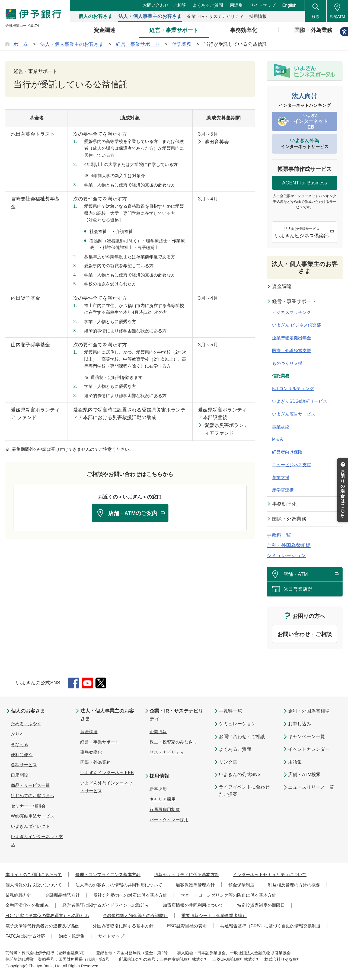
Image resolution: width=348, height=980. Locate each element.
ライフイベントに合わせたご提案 (244, 791)
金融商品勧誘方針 (62, 895)
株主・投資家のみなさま (173, 742)
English (289, 5)
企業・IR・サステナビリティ (176, 715)
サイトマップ (263, 5)
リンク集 (228, 762)
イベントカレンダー (309, 749)
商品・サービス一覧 (30, 785)
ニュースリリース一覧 (311, 787)
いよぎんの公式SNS (240, 775)
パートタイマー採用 (169, 820)
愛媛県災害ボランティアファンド (226, 429)
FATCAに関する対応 (25, 936)
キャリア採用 (162, 799)
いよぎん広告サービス (294, 414)
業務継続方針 (18, 895)
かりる (17, 734)
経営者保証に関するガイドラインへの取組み (106, 905)
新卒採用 (158, 789)
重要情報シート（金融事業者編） (214, 916)
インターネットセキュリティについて (270, 875)
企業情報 (158, 732)
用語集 (236, 5)
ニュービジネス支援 (292, 465)
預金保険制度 (241, 885)
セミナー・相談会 (28, 806)
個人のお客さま (28, 711)
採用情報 (159, 776)
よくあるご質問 (208, 5)
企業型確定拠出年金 (292, 338)
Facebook (74, 683)
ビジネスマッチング (292, 312)
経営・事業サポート (294, 301)
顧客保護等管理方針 (195, 885)
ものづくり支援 (287, 363)
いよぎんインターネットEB (107, 773)
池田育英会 (217, 142)
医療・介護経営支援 (292, 351)
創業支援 (281, 478)
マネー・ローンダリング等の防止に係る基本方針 (228, 895)
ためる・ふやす (26, 724)
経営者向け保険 (287, 452)
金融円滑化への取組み (27, 905)
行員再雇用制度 (165, 810)
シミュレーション (286, 556)
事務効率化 (284, 504)
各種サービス (24, 765)
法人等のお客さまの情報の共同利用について (119, 885)
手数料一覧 (279, 535)
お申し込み (300, 724)
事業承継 (281, 427)
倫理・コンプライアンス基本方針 (108, 875)
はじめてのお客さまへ (33, 796)
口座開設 (20, 775)
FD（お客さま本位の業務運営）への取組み (47, 916)
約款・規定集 (72, 936)
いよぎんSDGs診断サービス (300, 401)
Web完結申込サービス (33, 816)
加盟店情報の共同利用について (193, 905)
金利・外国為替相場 (289, 545)
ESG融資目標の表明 (187, 926)
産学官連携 (283, 490)
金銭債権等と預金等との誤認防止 (135, 916)
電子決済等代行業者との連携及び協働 (42, 926)
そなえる (20, 744)
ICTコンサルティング (293, 389)
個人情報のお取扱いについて (34, 885)
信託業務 (281, 376)
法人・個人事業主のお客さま (305, 268)
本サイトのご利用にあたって (34, 875)
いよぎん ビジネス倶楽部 (296, 325)
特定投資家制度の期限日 (261, 905)
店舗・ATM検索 (304, 775)
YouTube (87, 683)
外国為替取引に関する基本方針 (123, 926)
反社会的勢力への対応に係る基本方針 (130, 895)
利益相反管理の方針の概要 (294, 885)
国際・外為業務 (289, 519)
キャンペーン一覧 (307, 737)
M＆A (277, 439)
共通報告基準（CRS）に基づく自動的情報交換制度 (270, 926)
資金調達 (282, 286)
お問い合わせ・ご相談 (164, 5)
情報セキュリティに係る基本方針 (187, 875)
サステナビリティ (167, 752)
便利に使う (22, 755)
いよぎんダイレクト (30, 826)
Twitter (101, 683)
